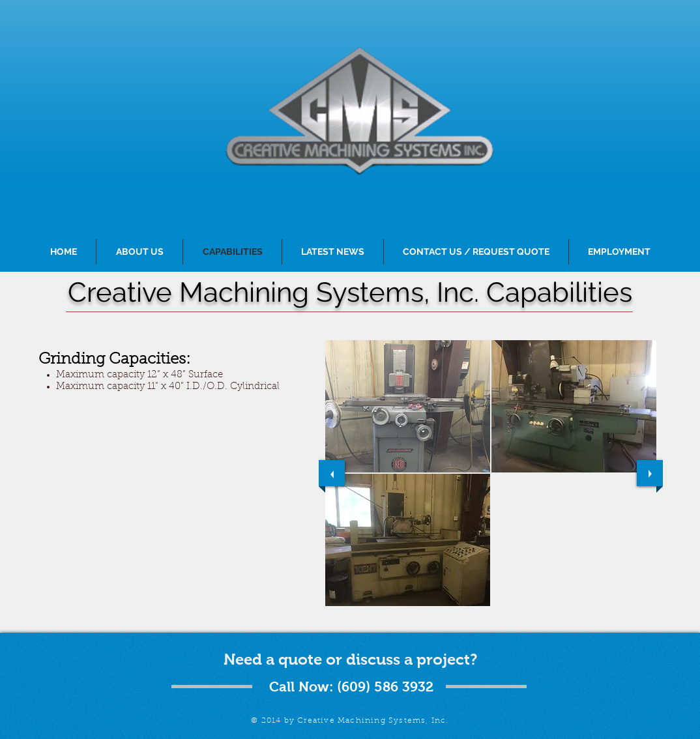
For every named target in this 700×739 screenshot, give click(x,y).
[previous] (332, 473)
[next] (650, 473)
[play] (636, 615)
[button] (408, 406)
